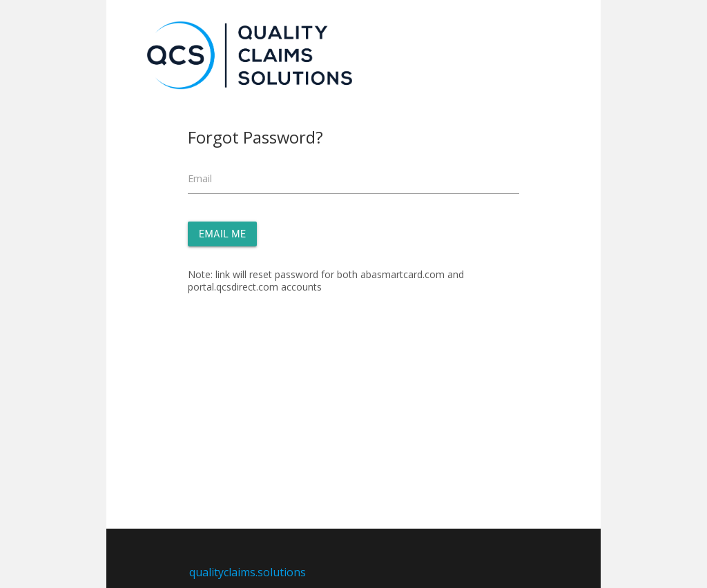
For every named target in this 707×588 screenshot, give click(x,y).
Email (200, 178)
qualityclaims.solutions (248, 572)
